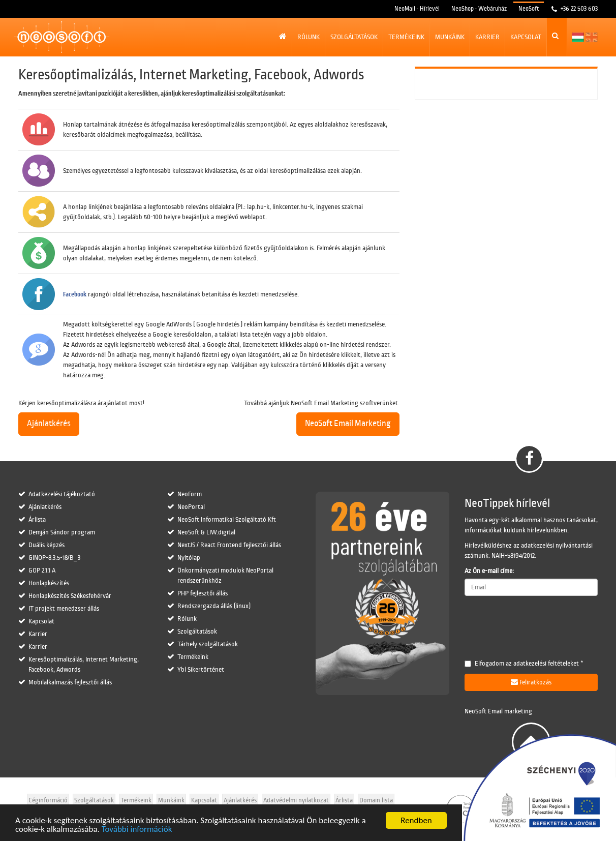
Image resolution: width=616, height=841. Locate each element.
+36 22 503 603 (578, 9)
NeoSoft (529, 9)
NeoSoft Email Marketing (348, 424)
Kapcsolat (526, 37)
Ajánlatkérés (49, 424)
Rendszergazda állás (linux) (214, 606)
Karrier (487, 37)
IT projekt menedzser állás (64, 609)
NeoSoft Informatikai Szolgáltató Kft (227, 520)
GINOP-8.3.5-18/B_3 (54, 558)
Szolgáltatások (354, 37)
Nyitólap (189, 558)
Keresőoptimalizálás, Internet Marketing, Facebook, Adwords (84, 665)
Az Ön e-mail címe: (489, 571)
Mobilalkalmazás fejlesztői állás (70, 682)
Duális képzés (47, 545)
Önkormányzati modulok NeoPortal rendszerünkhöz (225, 576)
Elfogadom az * (524, 664)
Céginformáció (48, 800)
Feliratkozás (531, 682)
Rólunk (309, 37)
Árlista (37, 520)
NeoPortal (191, 507)
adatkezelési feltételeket (546, 664)
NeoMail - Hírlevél (417, 9)
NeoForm (190, 494)
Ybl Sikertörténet (201, 670)
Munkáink (450, 37)
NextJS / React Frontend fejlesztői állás (229, 545)
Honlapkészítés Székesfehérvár (70, 596)
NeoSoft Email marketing (498, 711)
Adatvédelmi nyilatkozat (296, 800)
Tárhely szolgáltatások (208, 644)
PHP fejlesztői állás (203, 593)
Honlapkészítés (49, 583)
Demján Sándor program (62, 532)
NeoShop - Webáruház (479, 9)
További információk (137, 830)
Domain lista (376, 800)
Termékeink (406, 37)
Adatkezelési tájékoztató (62, 494)
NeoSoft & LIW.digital (206, 532)
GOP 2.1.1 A (42, 570)
